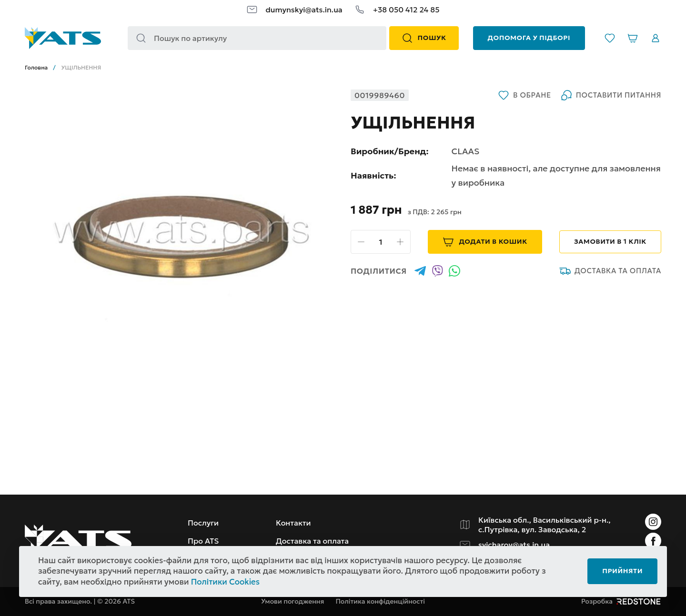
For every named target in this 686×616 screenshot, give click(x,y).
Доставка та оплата (610, 271)
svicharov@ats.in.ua (514, 545)
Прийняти (622, 571)
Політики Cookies (225, 582)
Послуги (203, 523)
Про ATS (203, 541)
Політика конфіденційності (380, 601)
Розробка (621, 601)
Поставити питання (611, 95)
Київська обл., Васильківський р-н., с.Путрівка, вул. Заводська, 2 (545, 525)
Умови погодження (293, 601)
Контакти (293, 523)
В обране (525, 95)
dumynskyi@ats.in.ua (304, 10)
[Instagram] (653, 522)
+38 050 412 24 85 (406, 10)
